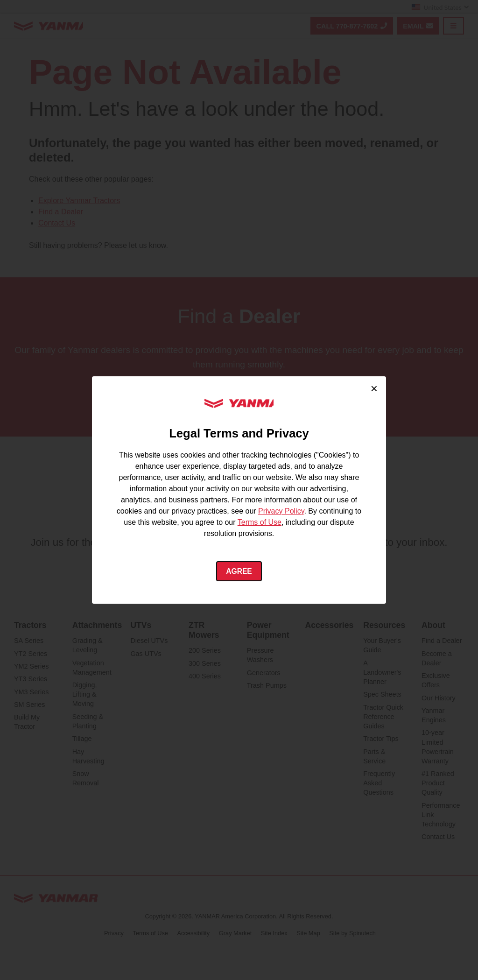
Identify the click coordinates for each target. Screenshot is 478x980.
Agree (239, 571)
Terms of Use (260, 522)
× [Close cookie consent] (374, 388)
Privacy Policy (281, 511)
